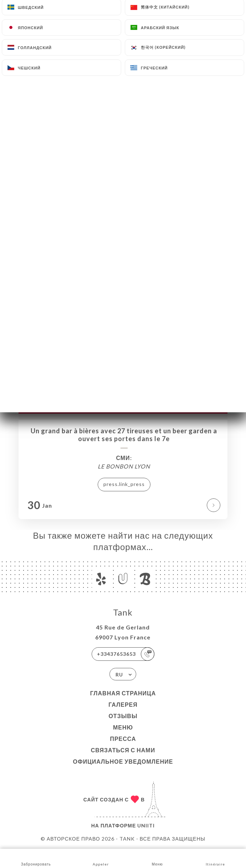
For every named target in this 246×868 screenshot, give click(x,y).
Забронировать (36, 858)
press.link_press (124, 484)
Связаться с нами (123, 750)
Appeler (101, 858)
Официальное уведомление (123, 761)
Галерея (123, 704)
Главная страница (123, 693)
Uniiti (146, 825)
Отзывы (123, 716)
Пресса (123, 739)
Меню (123, 727)
